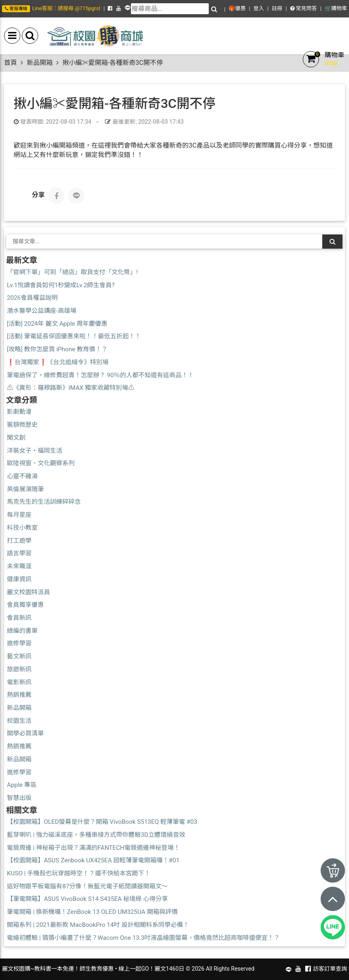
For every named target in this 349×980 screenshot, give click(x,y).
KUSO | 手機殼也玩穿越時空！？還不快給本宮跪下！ (79, 873)
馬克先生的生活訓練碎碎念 (44, 502)
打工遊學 (19, 541)
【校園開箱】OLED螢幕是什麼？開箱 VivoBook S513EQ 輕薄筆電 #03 (102, 822)
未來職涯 (19, 566)
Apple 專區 (22, 785)
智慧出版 (19, 798)
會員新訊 (19, 618)
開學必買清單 (25, 733)
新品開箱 (40, 63)
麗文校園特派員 (28, 592)
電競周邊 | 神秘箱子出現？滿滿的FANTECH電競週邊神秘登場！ (93, 848)
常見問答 (304, 8)
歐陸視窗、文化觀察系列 (41, 463)
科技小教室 (22, 528)
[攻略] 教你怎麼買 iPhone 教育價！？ (57, 349)
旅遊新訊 (19, 669)
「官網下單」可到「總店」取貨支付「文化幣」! (72, 272)
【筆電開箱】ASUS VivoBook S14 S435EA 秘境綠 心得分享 (87, 899)
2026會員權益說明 (32, 298)
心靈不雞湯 (22, 476)
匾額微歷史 (22, 425)
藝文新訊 (19, 656)
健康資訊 (19, 579)
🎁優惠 (237, 8)
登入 (259, 8)
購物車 (334, 55)
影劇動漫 (19, 412)
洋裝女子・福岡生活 (35, 451)
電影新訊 (19, 682)
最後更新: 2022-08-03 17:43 (144, 122)
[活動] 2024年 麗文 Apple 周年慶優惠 (57, 324)
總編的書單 (22, 631)
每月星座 (19, 515)
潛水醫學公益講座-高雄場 (42, 311)
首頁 (11, 63)
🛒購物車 (336, 8)
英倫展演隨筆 (25, 489)
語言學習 (19, 553)
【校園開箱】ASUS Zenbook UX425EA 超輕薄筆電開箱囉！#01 (93, 860)
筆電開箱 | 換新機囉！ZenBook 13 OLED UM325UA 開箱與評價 (92, 912)
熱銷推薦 (19, 695)
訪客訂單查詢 (330, 969)
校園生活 (19, 721)
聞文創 (16, 438)
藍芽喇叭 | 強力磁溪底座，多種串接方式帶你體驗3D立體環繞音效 (96, 835)
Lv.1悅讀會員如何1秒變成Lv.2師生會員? (61, 285)
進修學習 (19, 643)
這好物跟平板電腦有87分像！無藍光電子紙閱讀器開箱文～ (87, 886)
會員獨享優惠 (25, 605)
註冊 (277, 8)
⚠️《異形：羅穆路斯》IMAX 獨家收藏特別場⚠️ (71, 388)
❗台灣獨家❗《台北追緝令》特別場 (58, 362)
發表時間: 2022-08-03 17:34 (53, 122)
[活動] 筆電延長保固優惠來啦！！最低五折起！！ (74, 336)
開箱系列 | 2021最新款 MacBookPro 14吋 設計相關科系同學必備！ (98, 925)
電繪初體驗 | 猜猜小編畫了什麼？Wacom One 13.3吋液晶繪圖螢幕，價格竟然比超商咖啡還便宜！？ (143, 938)
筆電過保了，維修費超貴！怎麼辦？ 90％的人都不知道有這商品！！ (100, 375)
